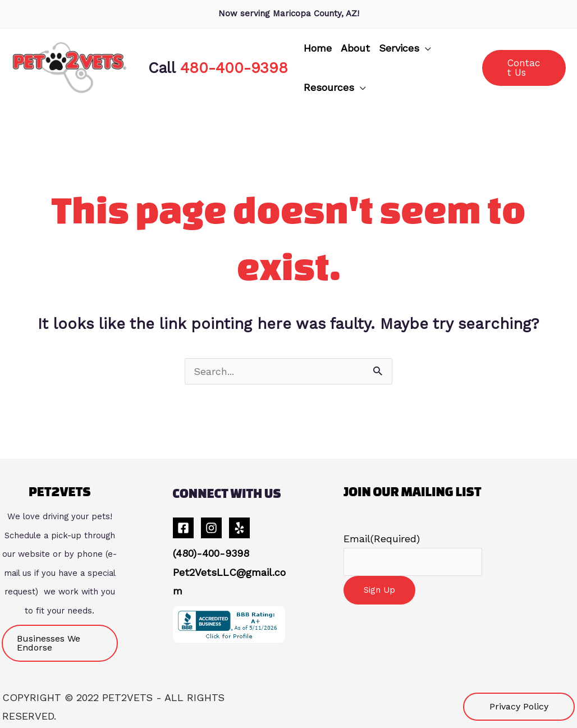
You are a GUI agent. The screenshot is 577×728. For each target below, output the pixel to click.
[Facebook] (183, 528)
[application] (425, 48)
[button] (405, 48)
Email (382, 539)
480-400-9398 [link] (234, 68)
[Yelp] (239, 528)
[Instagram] (211, 528)
